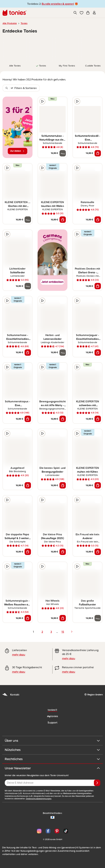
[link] (15, 49)
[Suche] (75, 13)
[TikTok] (65, 831)
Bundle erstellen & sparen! (58, 4)
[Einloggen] (94, 13)
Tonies (24, 23)
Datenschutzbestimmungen (39, 799)
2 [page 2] (42, 632)
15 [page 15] (63, 632)
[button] (82, 13)
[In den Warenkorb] (98, 153)
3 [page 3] (51, 632)
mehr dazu (19, 655)
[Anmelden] (97, 783)
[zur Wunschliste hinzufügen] (63, 101)
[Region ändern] (94, 695)
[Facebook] (48, 831)
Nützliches (53, 750)
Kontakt (11, 695)
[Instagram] (39, 831)
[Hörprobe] (42, 101)
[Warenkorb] (88, 13)
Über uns (53, 741)
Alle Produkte (10, 23)
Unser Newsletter (53, 768)
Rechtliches (53, 759)
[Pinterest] (57, 831)
